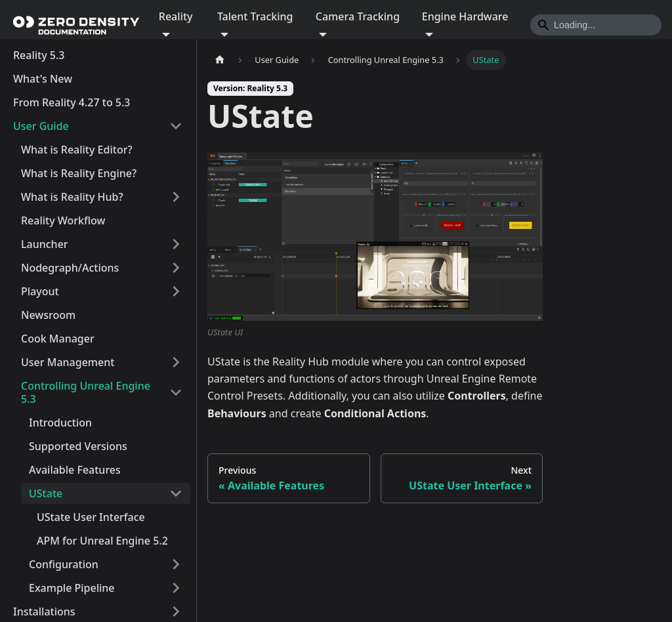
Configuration (64, 564)
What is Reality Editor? (77, 150)
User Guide (41, 126)
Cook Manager (58, 339)
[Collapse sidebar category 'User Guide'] (176, 126)
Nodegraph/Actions (70, 268)
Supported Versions (78, 446)
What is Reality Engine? (79, 173)
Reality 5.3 (39, 55)
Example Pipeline (72, 588)
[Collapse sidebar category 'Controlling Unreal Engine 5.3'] (176, 392)
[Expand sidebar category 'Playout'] (176, 291)
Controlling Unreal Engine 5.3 (86, 392)
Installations (44, 612)
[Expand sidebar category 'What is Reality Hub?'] (176, 197)
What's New (43, 79)
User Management (68, 362)
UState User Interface (91, 517)
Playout (40, 291)
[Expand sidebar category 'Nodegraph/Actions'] (176, 268)
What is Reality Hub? (72, 197)
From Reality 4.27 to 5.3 (72, 102)
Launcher (45, 244)
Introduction (60, 423)
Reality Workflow (63, 220)
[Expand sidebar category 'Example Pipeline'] (176, 588)
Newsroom (48, 315)
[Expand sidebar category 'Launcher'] (176, 244)
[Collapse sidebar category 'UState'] (176, 493)
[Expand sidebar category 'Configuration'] (176, 564)
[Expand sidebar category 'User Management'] (176, 362)
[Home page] (220, 60)
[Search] (596, 25)
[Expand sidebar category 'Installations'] (176, 612)
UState (46, 493)
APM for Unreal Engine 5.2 (102, 541)
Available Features (75, 470)
